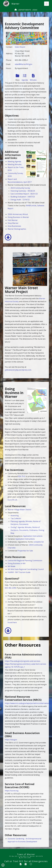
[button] (47, 4)
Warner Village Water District (19, 510)
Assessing (15, 516)
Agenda (22, 521)
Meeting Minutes (15, 164)
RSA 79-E (22, 476)
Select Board (20, 47)
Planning (14, 521)
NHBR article (31, 206)
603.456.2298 (25, 858)
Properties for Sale (25, 551)
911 (21, 861)
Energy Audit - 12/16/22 (20, 200)
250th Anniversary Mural (18, 214)
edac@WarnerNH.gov (24, 64)
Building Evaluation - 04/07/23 (23, 197)
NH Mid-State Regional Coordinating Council (26, 569)
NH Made (11, 566)
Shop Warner (13, 223)
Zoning (13, 527)
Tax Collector (16, 518)
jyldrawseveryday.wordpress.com (18, 370)
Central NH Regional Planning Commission (25, 561)
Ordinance (33, 530)
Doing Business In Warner (18, 217)
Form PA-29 (12, 500)
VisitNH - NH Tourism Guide (19, 572)
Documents (24, 524)
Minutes (29, 521)
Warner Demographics (17, 229)
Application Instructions (33, 536)
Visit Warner (13, 220)
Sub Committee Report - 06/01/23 (24, 194)
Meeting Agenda (14, 162)
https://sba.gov (11, 740)
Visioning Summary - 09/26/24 (23, 191)
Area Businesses (14, 226)
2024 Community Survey (20, 188)
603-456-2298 (10, 588)
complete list (39, 542)
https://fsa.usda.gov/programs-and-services (23, 661)
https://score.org (12, 791)
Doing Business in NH (17, 563)
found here (12, 622)
